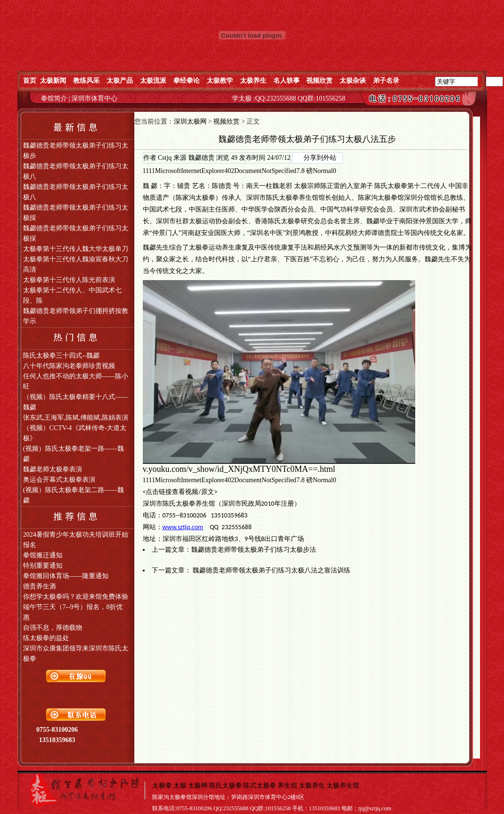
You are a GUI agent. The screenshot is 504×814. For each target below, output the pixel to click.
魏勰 (373, 221)
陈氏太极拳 (391, 186)
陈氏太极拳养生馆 (292, 198)
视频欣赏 (226, 121)
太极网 (198, 786)
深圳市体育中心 (94, 98)
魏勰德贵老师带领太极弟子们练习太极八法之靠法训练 (271, 570)
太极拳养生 (192, 504)
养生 (228, 247)
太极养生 (312, 786)
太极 (301, 186)
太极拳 (205, 198)
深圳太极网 (190, 121)
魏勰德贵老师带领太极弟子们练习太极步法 (254, 550)
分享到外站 (320, 158)
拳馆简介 (55, 98)
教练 (457, 198)
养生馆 (287, 786)
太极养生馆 (343, 786)
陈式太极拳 (260, 786)
